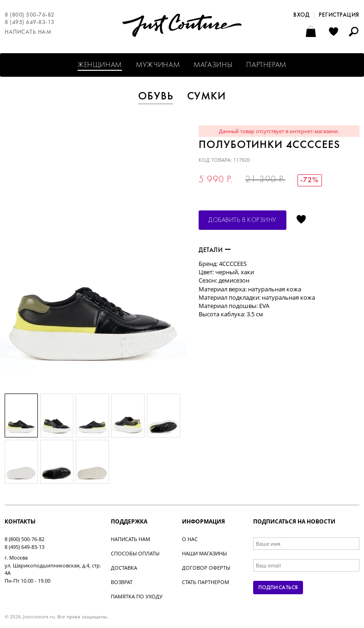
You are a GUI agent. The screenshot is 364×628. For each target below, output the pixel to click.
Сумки (207, 97)
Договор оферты (206, 568)
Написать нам (28, 32)
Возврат (122, 582)
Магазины (213, 65)
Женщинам (100, 65)
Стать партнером (206, 582)
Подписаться (278, 588)
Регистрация (339, 15)
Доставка (124, 568)
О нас (190, 539)
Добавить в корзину (243, 220)
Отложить (301, 220)
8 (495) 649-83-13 (30, 23)
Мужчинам (158, 65)
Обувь (156, 97)
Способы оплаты (135, 553)
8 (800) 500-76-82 (30, 15)
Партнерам (266, 65)
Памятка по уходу (137, 596)
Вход (301, 15)
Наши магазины (204, 553)
